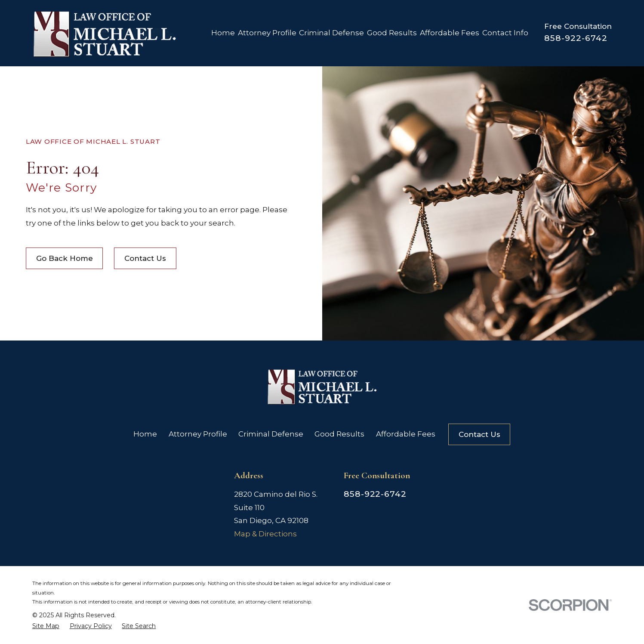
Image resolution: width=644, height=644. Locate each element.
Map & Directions (265, 534)
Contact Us (145, 258)
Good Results (339, 434)
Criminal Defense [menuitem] (331, 33)
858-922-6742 (576, 38)
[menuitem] (46, 626)
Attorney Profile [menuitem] (267, 33)
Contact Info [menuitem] (505, 33)
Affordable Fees (406, 434)
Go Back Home (65, 258)
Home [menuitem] (223, 33)
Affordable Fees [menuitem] (450, 33)
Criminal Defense (271, 434)
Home (145, 434)
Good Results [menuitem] (392, 33)
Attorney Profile (198, 434)
